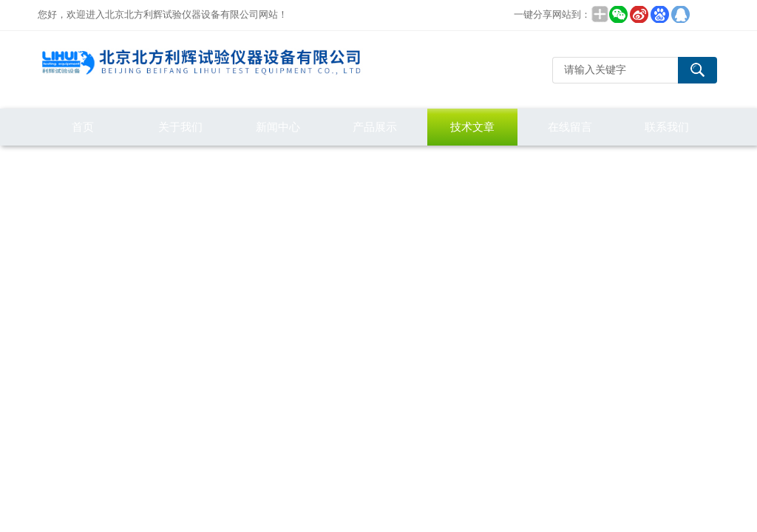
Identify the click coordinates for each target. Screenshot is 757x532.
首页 (83, 127)
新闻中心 (278, 127)
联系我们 (667, 127)
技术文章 (472, 127)
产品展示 (375, 127)
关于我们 (180, 127)
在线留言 (570, 127)
